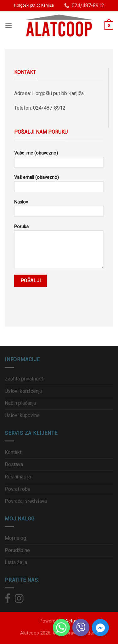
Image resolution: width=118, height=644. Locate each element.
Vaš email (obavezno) (59, 186)
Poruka (59, 248)
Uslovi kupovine (22, 415)
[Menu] (8, 25)
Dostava (14, 464)
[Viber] (81, 628)
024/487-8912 (84, 6)
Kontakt (13, 452)
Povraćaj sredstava (26, 501)
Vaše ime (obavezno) (59, 161)
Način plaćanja (20, 403)
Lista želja (16, 562)
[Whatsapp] (61, 628)
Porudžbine (17, 550)
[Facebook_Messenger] (100, 628)
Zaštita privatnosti (25, 379)
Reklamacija (18, 477)
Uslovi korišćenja (23, 391)
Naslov (59, 210)
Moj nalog (15, 538)
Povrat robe (18, 489)
